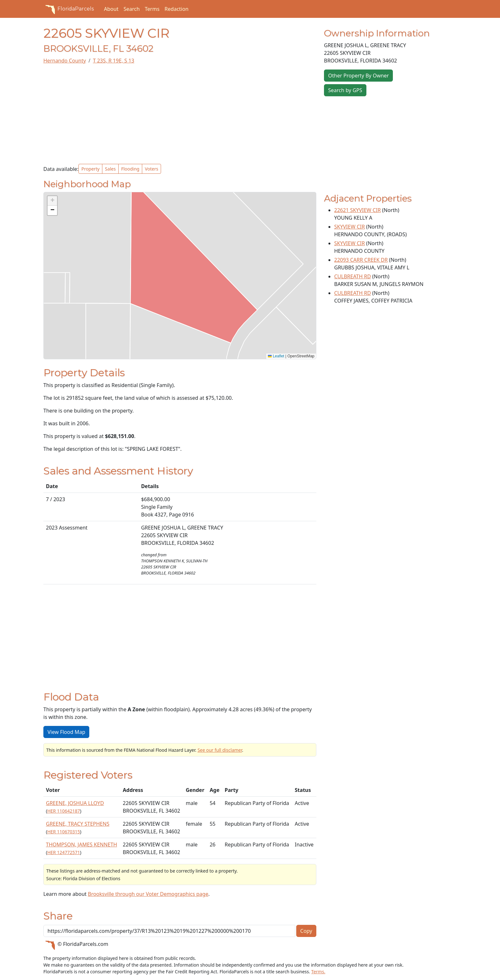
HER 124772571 (64, 852)
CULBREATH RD (353, 276)
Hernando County (65, 61)
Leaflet (276, 356)
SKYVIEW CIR (349, 227)
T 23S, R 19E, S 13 (114, 61)
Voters (151, 169)
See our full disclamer (220, 750)
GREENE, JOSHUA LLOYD (75, 803)
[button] (52, 201)
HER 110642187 (64, 811)
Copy (306, 931)
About (111, 9)
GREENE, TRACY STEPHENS (78, 824)
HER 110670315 (64, 832)
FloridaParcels (69, 9)
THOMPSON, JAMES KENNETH (81, 845)
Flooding (130, 169)
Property (90, 169)
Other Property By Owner (358, 76)
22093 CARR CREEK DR (361, 260)
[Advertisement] (180, 114)
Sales (110, 169)
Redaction (176, 9)
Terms (152, 9)
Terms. (318, 972)
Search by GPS (345, 90)
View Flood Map (66, 732)
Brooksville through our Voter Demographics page (148, 894)
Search (132, 9)
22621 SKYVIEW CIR (357, 210)
